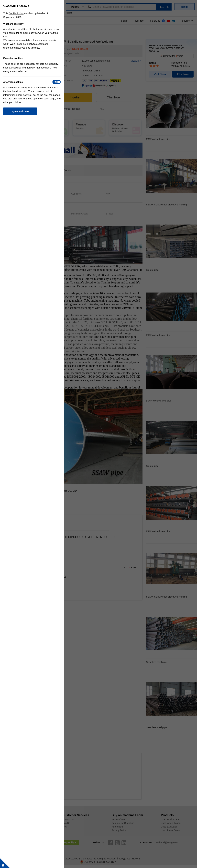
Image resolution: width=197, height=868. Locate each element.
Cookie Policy (16, 13)
